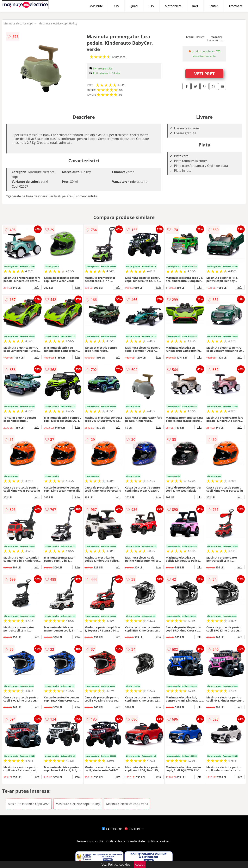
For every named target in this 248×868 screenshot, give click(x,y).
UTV (151, 6)
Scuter (213, 6)
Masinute (96, 6)
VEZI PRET (204, 74)
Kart (195, 6)
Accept (140, 865)
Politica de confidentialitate (125, 841)
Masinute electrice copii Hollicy (58, 23)
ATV (116, 6)
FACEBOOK (112, 829)
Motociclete (173, 6)
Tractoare (236, 6)
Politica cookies (159, 841)
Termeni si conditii (90, 841)
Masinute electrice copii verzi (29, 804)
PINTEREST (134, 829)
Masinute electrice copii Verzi (127, 804)
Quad (134, 6)
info (37, 287)
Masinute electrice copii (18, 23)
